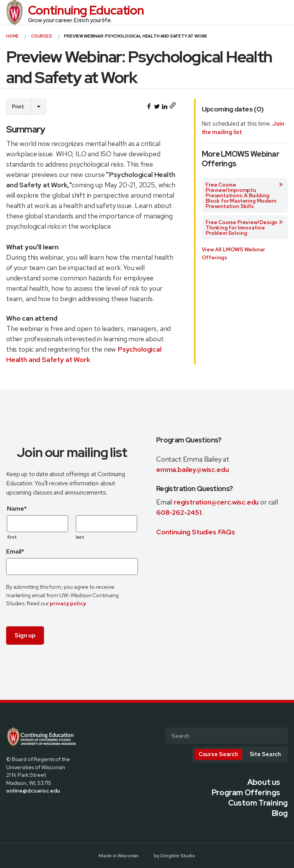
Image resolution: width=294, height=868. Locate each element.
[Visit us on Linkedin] (37, 807)
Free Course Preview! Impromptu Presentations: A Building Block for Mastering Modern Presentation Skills (245, 195)
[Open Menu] (285, 12)
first (12, 537)
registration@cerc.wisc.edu (217, 502)
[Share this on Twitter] (157, 106)
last (80, 537)
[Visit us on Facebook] (9, 807)
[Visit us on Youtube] (46, 807)
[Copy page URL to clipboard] (172, 107)
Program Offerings (246, 793)
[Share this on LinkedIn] (165, 106)
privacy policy (68, 603)
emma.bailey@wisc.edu (192, 469)
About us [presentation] (264, 782)
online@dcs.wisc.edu (33, 790)
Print (18, 106)
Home (12, 36)
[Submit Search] (279, 736)
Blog (280, 813)
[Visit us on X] (18, 807)
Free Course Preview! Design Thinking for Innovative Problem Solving (245, 228)
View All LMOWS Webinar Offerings (233, 253)
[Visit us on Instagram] (28, 807)
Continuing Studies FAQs (196, 532)
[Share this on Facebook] (149, 106)
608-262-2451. (180, 512)
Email (15, 551)
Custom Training (258, 803)
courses (42, 36)
